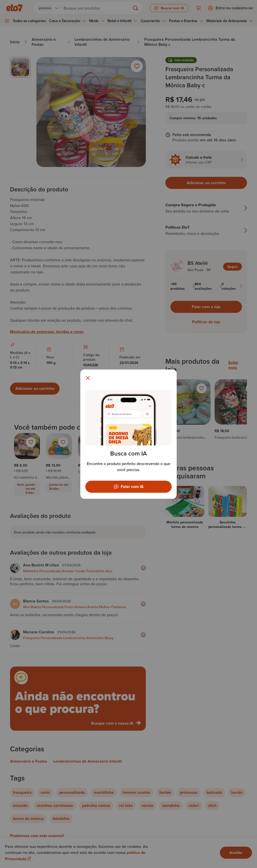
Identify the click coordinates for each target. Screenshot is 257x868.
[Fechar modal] (88, 378)
